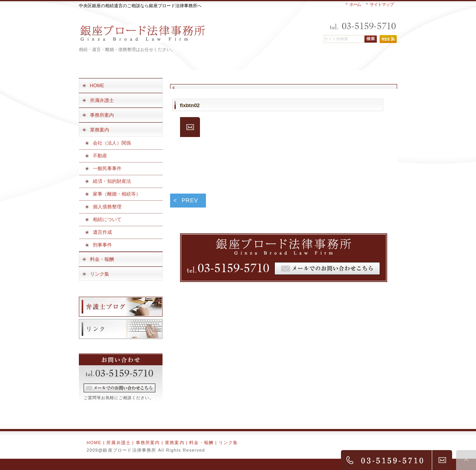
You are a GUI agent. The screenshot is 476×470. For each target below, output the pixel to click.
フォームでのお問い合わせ (119, 388)
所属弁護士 (119, 443)
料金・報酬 (201, 443)
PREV (190, 200)
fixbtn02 (190, 105)
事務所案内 (148, 443)
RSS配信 (388, 39)
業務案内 (175, 443)
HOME (94, 443)
